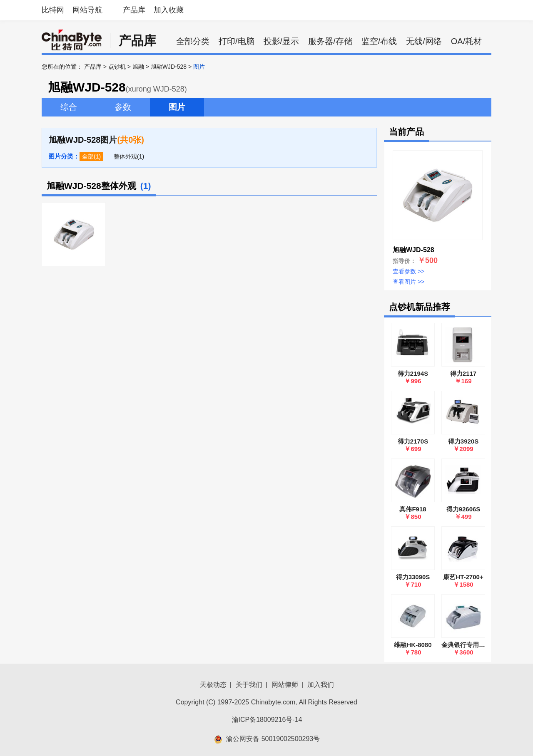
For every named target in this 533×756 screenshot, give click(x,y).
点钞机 (117, 67)
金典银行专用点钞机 (469, 645)
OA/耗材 (466, 41)
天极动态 (213, 685)
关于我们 (249, 685)
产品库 (134, 10)
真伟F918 (413, 509)
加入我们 (321, 685)
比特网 (53, 10)
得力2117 (463, 373)
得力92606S (463, 509)
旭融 (138, 67)
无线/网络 (424, 41)
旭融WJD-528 (169, 67)
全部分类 (193, 41)
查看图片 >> (408, 282)
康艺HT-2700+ (463, 577)
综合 (69, 107)
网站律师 (285, 685)
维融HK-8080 (413, 645)
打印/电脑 (237, 41)
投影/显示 (281, 41)
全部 (88, 156)
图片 (177, 107)
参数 (123, 107)
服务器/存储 (330, 41)
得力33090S (413, 577)
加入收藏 (169, 10)
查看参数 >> (408, 271)
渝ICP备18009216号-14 (267, 720)
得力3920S (463, 441)
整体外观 (125, 156)
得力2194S (413, 373)
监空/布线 (379, 41)
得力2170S (413, 441)
